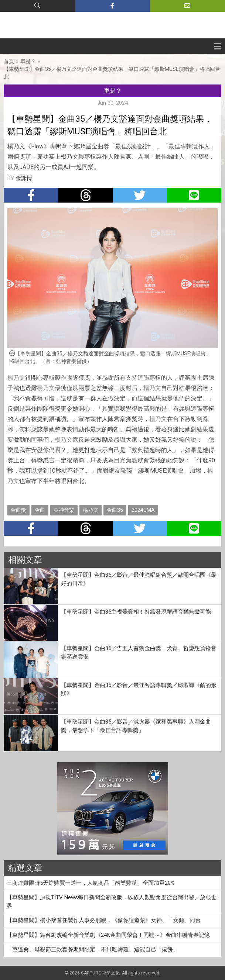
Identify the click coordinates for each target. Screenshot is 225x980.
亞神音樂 (64, 510)
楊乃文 (16, 378)
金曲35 (115, 510)
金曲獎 (18, 510)
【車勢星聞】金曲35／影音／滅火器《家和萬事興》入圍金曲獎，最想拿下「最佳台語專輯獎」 (136, 726)
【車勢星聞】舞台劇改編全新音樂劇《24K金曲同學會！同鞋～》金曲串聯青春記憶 (108, 935)
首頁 (9, 61)
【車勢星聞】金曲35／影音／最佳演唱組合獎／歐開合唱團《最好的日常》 (139, 579)
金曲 (40, 510)
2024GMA (143, 510)
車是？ (28, 61)
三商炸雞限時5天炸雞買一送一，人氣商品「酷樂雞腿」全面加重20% (91, 883)
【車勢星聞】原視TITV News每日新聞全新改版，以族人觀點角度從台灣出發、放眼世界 (112, 902)
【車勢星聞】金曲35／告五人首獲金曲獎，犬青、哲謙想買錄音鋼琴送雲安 (139, 653)
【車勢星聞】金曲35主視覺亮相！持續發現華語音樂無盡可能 (136, 612)
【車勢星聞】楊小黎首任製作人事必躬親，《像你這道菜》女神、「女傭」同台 (104, 920)
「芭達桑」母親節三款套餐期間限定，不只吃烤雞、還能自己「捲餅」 (93, 949)
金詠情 (24, 178)
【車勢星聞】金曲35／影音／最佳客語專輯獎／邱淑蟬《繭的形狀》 (139, 689)
